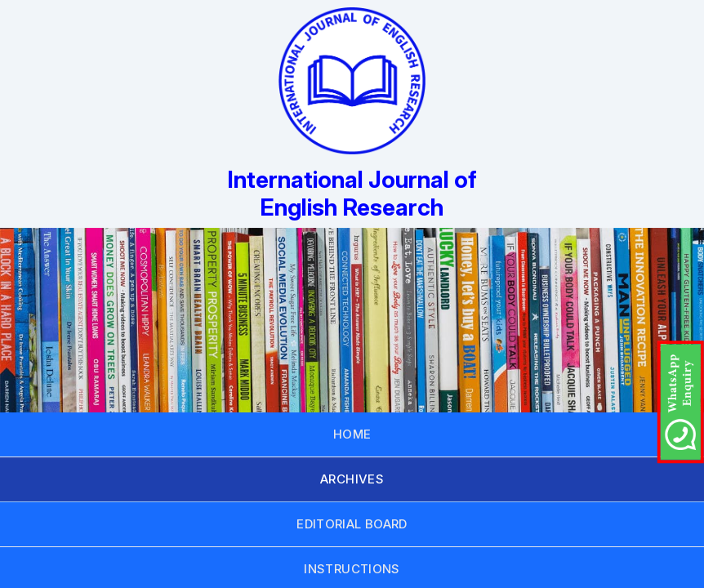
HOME (352, 434)
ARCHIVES (352, 479)
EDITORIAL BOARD (352, 524)
